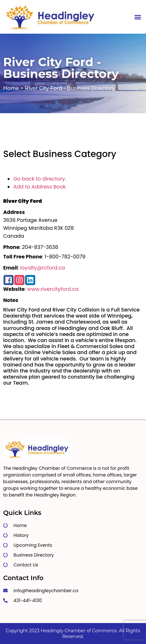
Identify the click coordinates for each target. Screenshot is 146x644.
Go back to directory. (40, 179)
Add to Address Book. (40, 187)
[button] (138, 17)
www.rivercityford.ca (53, 289)
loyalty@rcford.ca (43, 268)
